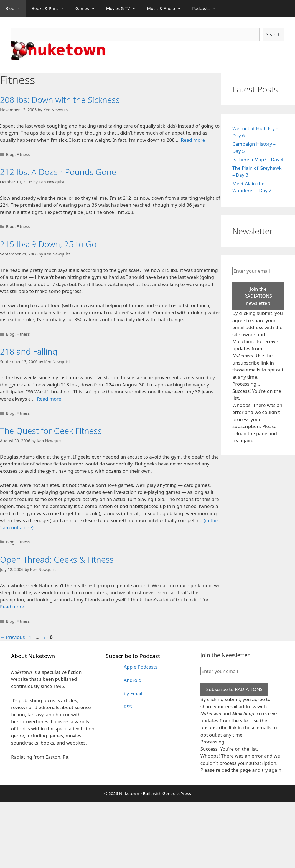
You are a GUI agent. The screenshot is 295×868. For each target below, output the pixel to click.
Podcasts (207, 8)
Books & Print (51, 8)
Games (88, 8)
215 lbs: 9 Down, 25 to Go (48, 244)
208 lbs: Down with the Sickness (60, 100)
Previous (12, 637)
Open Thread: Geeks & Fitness (57, 559)
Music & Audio (167, 8)
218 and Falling (29, 351)
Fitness (23, 154)
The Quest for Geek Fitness (51, 431)
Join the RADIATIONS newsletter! (258, 296)
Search (273, 34)
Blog (16, 8)
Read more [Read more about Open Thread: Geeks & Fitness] (12, 607)
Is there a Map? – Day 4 (258, 159)
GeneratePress (177, 793)
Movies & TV (124, 8)
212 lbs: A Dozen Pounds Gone (58, 172)
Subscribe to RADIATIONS (234, 689)
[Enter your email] (236, 671)
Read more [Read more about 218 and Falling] (49, 399)
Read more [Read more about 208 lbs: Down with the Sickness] (193, 140)
